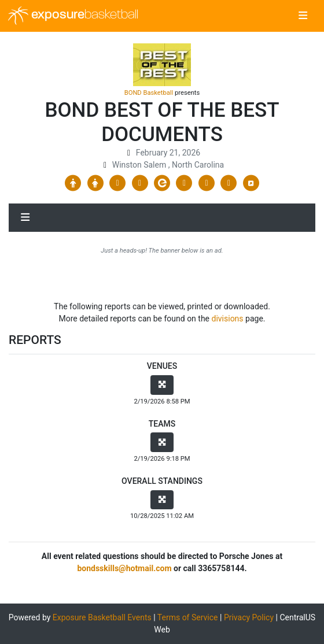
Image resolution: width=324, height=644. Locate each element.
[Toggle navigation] (303, 16)
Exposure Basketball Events (102, 617)
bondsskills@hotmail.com (124, 568)
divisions (228, 319)
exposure (73, 16)
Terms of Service (188, 617)
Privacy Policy (249, 617)
